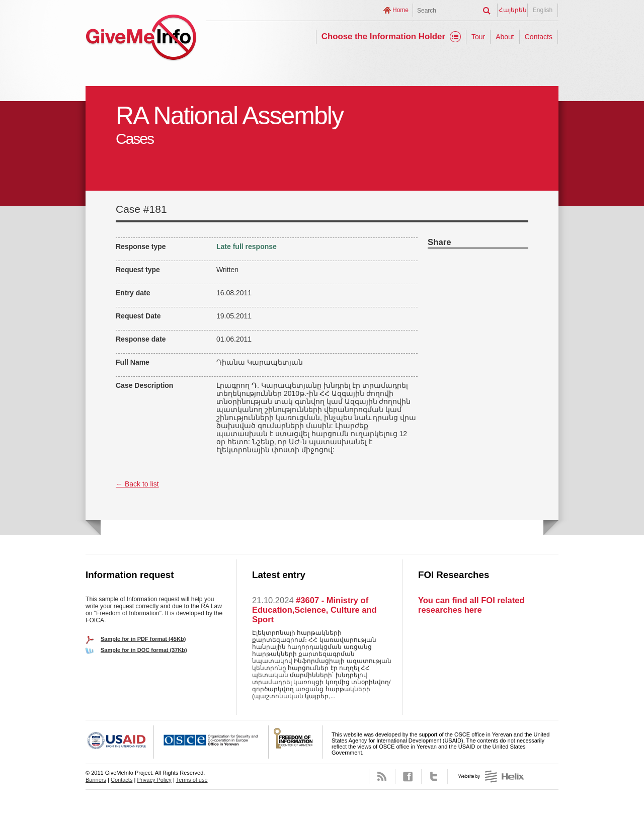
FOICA (296, 742)
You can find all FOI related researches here (471, 605)
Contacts (539, 37)
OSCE (211, 742)
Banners (96, 780)
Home (400, 10)
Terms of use (192, 780)
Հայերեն (513, 10)
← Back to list (137, 484)
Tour (478, 37)
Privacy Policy (154, 780)
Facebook (408, 777)
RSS (382, 777)
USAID (120, 742)
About (505, 37)
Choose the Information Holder (383, 36)
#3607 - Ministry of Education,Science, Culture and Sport (314, 610)
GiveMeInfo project (141, 39)
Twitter (434, 777)
